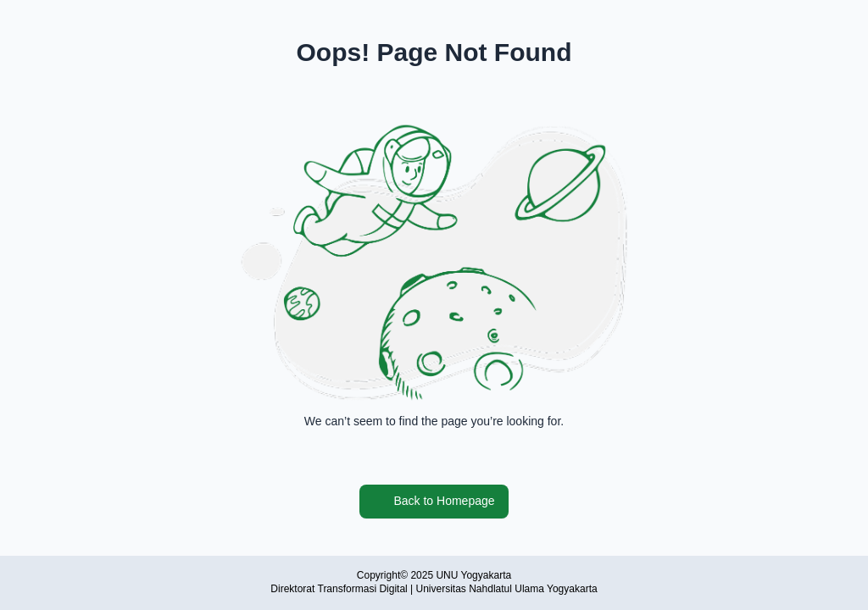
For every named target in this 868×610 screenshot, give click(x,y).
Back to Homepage (434, 501)
